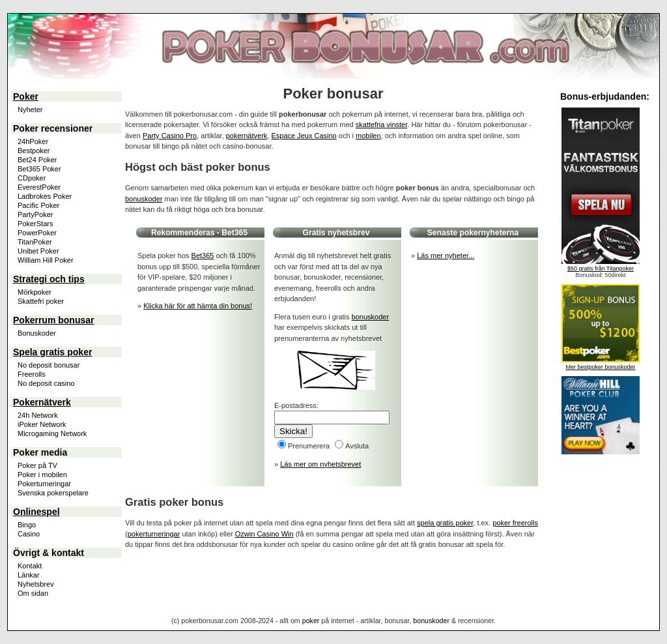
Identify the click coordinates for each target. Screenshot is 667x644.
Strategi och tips (49, 279)
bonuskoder (144, 199)
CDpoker (32, 178)
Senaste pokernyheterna (473, 233)
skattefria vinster (381, 124)
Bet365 (234, 233)
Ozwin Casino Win (264, 534)
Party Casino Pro (170, 136)
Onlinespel (36, 512)
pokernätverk (247, 136)
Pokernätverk (42, 402)
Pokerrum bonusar (53, 320)
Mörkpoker (35, 292)
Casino (29, 534)
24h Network (38, 415)
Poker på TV (37, 465)
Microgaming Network (52, 433)
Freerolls (32, 374)
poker (311, 621)
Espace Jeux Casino (304, 136)
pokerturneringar (154, 534)
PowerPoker (37, 233)
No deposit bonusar (49, 365)
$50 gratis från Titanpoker (601, 269)
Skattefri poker (41, 301)
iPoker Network (42, 424)
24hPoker (33, 141)
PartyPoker (35, 214)
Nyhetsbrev (36, 584)
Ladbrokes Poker (45, 196)
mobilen (368, 136)
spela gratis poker (445, 523)
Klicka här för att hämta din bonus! (198, 306)
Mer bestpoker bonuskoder (600, 367)
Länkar (29, 575)
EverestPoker (39, 187)
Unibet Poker (38, 251)
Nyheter (30, 110)
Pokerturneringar (44, 484)
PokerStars (35, 224)
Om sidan (33, 593)
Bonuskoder (37, 333)
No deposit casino (46, 383)
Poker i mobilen (42, 475)
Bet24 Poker (37, 160)
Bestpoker (34, 151)
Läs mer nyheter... (446, 256)
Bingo (27, 525)
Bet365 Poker (39, 169)
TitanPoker (35, 242)
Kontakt (30, 566)
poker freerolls (515, 523)
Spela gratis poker (52, 352)
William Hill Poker (46, 260)
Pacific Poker (38, 205)
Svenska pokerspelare (53, 493)
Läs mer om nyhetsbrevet (320, 464)
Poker (26, 96)
